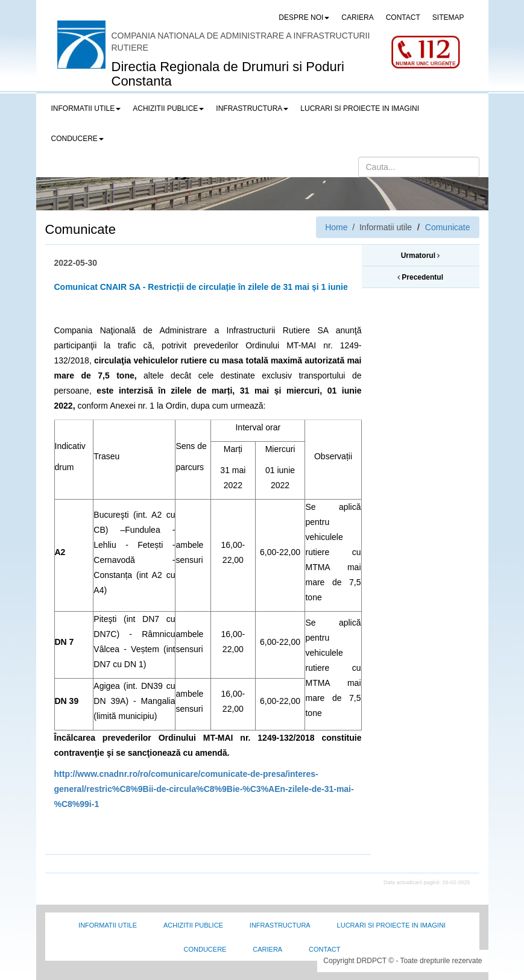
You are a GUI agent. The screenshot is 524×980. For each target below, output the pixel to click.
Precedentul (420, 277)
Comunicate (448, 227)
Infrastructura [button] (252, 108)
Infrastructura (280, 925)
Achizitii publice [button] (168, 108)
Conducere (205, 949)
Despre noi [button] (304, 17)
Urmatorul (421, 256)
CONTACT (403, 17)
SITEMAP (448, 17)
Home (336, 227)
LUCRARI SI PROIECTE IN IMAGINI (360, 108)
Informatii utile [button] (86, 108)
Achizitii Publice (193, 925)
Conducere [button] (77, 139)
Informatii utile (108, 925)
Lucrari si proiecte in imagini (391, 925)
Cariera (267, 949)
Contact (324, 949)
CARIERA (357, 17)
